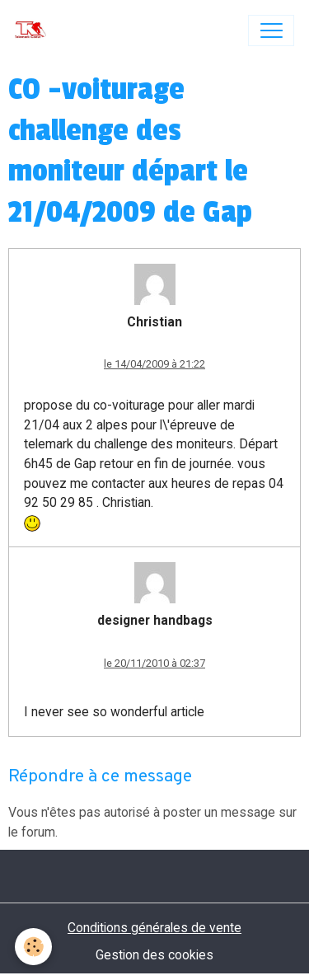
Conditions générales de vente (154, 928)
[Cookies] (33, 947)
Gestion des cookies (154, 955)
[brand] (34, 30)
